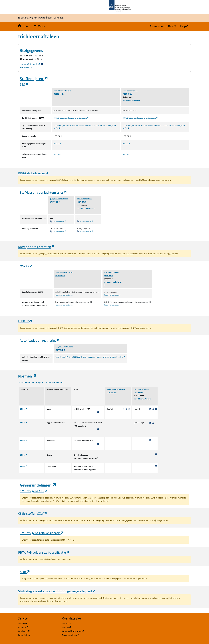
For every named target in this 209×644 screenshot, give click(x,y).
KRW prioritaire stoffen (36, 247)
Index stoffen (24, 635)
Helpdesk (36, 627)
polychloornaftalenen (63, 91)
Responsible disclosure (83, 631)
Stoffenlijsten (34, 79)
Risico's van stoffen (164, 26)
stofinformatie (30, 64)
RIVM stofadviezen (33, 173)
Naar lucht (57, 144)
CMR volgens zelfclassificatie (42, 533)
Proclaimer (37, 631)
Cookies (79, 627)
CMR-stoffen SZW (33, 513)
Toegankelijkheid (83, 635)
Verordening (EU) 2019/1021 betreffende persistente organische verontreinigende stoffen (90, 357)
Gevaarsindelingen (38, 485)
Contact (35, 623)
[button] (40, 26)
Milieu (24, 409)
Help (186, 26)
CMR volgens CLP (34, 491)
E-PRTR (25, 321)
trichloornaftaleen (130, 91)
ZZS (24, 84)
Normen (27, 376)
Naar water (58, 154)
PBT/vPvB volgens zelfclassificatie (44, 552)
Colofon (79, 623)
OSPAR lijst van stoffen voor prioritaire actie (71, 118)
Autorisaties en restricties (40, 340)
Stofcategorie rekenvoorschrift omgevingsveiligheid (57, 591)
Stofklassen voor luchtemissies (43, 192)
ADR (25, 572)
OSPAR (26, 266)
